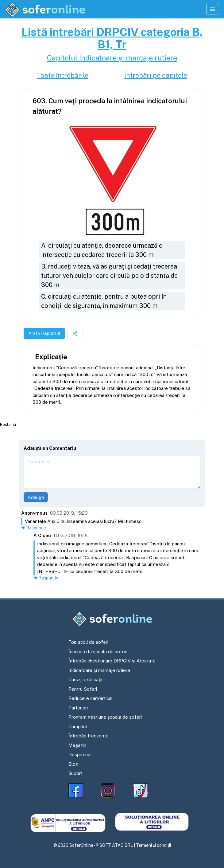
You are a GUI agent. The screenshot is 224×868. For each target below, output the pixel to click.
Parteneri (78, 708)
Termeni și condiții (153, 845)
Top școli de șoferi (88, 642)
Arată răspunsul (44, 333)
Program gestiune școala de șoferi (105, 717)
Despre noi (80, 754)
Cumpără (78, 727)
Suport (75, 773)
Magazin (77, 745)
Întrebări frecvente (89, 736)
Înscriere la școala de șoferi (98, 652)
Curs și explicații (85, 679)
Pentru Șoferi (83, 689)
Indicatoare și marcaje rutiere (99, 670)
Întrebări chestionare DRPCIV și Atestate (112, 661)
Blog (73, 764)
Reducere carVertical (91, 698)
